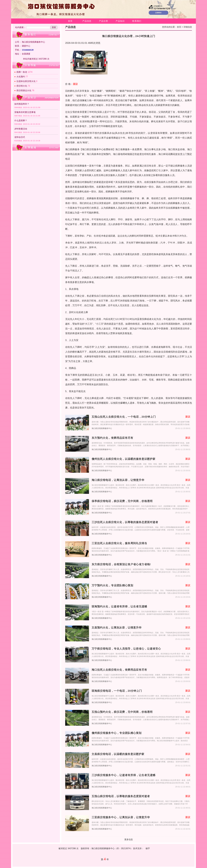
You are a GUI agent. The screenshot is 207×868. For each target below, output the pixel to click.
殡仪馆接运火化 (24, 90)
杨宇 (148, 848)
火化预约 (21, 77)
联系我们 (137, 21)
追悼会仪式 (20, 137)
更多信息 (129, 839)
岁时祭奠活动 (21, 129)
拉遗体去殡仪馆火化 (26, 81)
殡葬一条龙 (22, 72)
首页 (70, 21)
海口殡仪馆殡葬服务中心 (102, 428)
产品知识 (120, 21)
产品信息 (87, 21)
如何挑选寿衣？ (22, 104)
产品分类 (103, 21)
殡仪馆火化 (22, 86)
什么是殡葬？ (21, 120)
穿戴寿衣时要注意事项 (25, 112)
